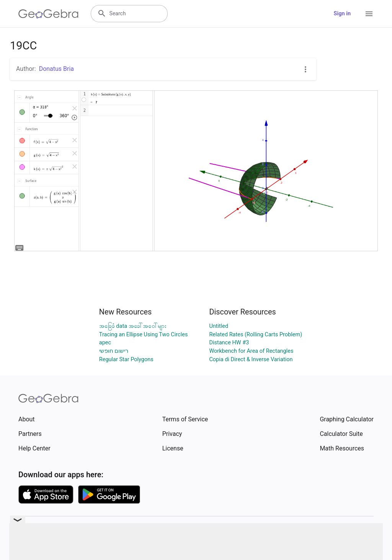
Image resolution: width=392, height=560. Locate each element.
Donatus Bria (56, 69)
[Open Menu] (369, 14)
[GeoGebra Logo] (48, 14)
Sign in (342, 14)
